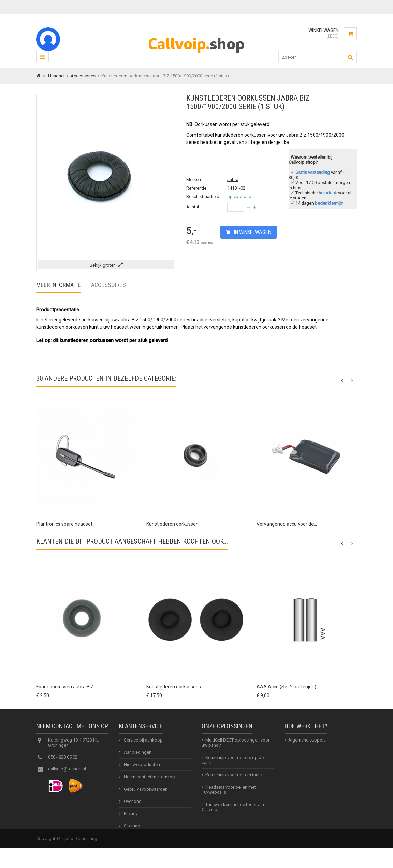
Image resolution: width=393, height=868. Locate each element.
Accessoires (108, 285)
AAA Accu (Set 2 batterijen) (286, 687)
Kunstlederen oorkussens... (175, 687)
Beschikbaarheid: (203, 197)
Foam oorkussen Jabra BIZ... (67, 687)
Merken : (195, 179)
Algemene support (307, 744)
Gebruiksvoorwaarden (145, 793)
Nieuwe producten (141, 768)
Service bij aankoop (143, 744)
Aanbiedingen (137, 756)
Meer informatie (59, 285)
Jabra (233, 179)
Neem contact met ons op (149, 781)
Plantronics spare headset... (66, 524)
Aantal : (194, 207)
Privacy (130, 817)
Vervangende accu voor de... (287, 524)
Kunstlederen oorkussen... (174, 524)
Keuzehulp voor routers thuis (234, 779)
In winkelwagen (252, 232)
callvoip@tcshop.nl (67, 773)
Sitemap (132, 830)
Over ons (132, 805)
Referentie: (197, 188)
